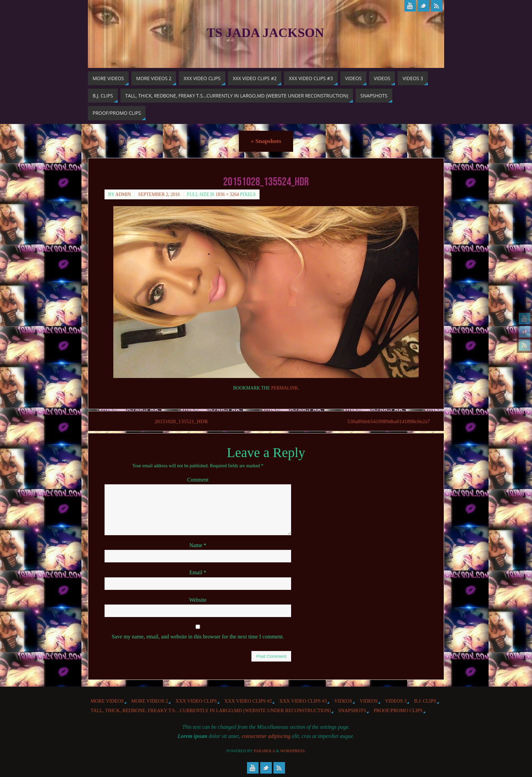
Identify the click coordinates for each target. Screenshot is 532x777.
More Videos (107, 701)
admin (123, 194)
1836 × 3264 (227, 194)
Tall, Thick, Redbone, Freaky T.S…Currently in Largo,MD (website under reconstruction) (211, 711)
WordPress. (293, 751)
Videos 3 (396, 701)
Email (198, 573)
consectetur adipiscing (266, 736)
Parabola (264, 751)
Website (198, 600)
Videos (343, 701)
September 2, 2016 (159, 194)
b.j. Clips (425, 701)
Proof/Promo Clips (398, 711)
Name (198, 546)
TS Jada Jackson (265, 33)
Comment (198, 480)
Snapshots (266, 141)
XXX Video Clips (196, 701)
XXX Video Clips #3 (303, 701)
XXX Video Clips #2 (248, 701)
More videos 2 (150, 701)
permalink (284, 388)
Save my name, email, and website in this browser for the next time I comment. (198, 637)
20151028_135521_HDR (183, 421)
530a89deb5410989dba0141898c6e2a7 (385, 421)
